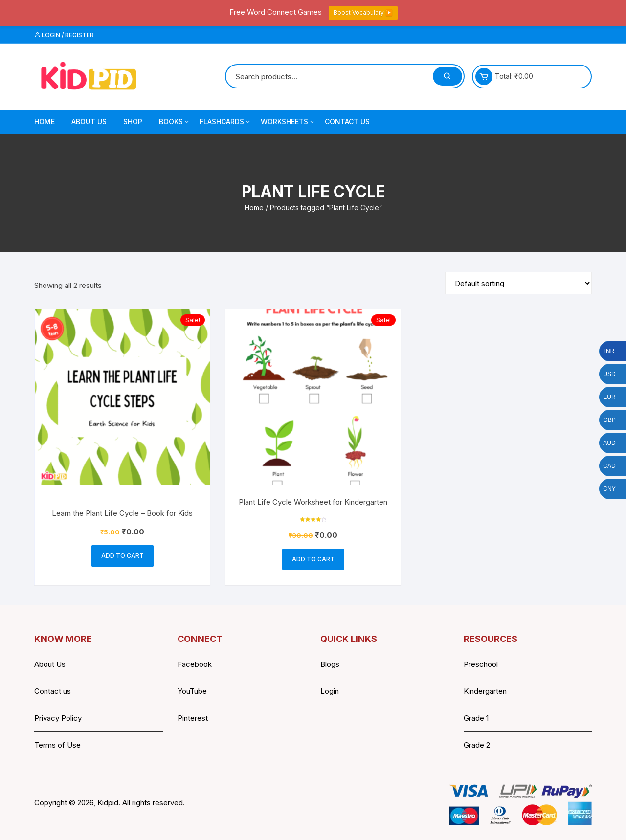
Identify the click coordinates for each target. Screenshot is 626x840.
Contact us (53, 691)
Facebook (195, 664)
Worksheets (288, 122)
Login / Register (64, 35)
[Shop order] (518, 283)
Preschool (481, 664)
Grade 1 (476, 718)
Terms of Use (57, 745)
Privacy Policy (58, 718)
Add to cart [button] (123, 556)
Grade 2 (477, 745)
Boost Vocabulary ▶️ (363, 12)
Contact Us (347, 122)
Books (175, 122)
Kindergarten (485, 691)
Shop (133, 122)
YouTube (192, 691)
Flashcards (225, 122)
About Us (89, 122)
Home (45, 122)
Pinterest (193, 718)
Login (330, 691)
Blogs (330, 664)
